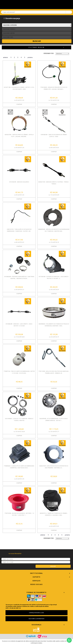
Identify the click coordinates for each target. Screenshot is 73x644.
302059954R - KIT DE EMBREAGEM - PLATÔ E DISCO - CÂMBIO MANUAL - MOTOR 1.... (54, 420)
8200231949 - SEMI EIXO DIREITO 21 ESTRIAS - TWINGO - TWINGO (54, 183)
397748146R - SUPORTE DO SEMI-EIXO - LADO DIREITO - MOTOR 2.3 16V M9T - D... (54, 278)
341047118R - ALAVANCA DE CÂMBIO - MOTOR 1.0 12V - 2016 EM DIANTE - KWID (19, 88)
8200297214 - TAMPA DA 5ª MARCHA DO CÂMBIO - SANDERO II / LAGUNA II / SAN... (54, 514)
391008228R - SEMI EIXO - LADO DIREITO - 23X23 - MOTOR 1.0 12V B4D (19, 325)
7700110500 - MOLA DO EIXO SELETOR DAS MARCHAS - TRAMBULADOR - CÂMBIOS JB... (54, 372)
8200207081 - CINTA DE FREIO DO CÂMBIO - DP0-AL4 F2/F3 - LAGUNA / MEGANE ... (19, 136)
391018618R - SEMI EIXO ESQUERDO (19, 182)
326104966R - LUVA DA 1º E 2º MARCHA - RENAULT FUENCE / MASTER (19, 420)
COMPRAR (19, 104)
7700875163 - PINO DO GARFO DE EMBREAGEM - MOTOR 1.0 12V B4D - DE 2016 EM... (19, 372)
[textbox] (36, 12)
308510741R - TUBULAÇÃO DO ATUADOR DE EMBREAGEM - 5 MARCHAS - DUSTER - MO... (19, 230)
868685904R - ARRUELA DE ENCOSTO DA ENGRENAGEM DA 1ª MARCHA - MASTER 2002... (54, 230)
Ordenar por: (49, 53)
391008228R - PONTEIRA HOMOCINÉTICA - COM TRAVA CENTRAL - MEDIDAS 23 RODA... (19, 278)
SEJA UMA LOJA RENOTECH (36, 619)
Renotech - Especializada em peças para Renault (36, 4)
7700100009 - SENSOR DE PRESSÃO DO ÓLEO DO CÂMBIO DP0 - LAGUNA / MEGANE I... (54, 88)
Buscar (37, 41)
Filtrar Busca (36, 47)
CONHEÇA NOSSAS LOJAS (36, 613)
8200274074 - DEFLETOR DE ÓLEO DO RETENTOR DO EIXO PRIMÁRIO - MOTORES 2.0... (54, 467)
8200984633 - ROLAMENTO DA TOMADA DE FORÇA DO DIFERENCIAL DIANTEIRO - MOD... (54, 325)
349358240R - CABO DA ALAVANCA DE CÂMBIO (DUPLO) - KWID (54, 136)
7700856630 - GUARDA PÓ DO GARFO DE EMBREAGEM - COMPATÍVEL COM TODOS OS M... (19, 467)
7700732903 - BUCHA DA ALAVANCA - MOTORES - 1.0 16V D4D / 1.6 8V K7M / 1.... (19, 514)
